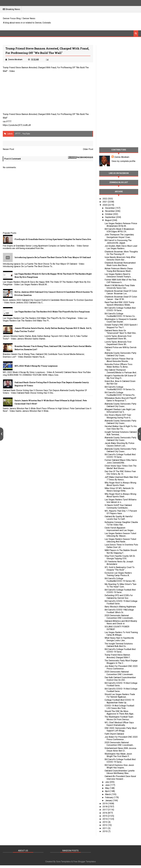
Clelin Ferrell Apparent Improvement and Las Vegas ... (120, 529)
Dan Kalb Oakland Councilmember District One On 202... (120, 679)
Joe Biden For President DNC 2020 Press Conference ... (121, 667)
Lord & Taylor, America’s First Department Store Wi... (118, 337)
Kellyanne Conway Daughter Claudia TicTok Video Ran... (121, 523)
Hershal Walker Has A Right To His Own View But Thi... (121, 428)
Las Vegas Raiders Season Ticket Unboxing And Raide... (120, 540)
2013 (105, 822)
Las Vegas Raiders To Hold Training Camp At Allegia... (121, 634)
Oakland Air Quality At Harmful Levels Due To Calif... (119, 518)
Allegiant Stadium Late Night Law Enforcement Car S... (120, 411)
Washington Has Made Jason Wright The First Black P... (118, 755)
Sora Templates (63, 862)
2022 (105, 199)
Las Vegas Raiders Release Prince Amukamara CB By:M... (121, 225)
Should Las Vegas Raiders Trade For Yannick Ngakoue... (120, 696)
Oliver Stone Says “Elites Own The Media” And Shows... (121, 467)
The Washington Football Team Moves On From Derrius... (119, 718)
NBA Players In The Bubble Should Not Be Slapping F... (121, 552)
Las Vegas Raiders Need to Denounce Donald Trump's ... (119, 275)
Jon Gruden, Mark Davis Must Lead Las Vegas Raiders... (121, 247)
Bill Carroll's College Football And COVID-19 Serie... (120, 309)
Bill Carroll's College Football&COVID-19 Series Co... (120, 315)
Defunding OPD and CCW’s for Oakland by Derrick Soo (119, 597)
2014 (105, 819)
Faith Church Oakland (114, 734)
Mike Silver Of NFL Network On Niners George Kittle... (119, 490)
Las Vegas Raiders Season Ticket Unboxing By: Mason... (120, 535)
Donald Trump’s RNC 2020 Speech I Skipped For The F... (121, 326)
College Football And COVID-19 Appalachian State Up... (119, 701)
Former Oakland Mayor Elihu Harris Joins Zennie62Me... (121, 461)
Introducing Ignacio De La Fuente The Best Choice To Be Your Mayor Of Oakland (53, 257)
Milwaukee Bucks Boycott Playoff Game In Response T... (120, 399)
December (110, 208)
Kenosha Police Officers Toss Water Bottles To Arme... (118, 366)
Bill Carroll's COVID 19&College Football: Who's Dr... (119, 611)
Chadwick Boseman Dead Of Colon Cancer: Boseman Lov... (121, 292)
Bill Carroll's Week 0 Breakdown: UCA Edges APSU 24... (120, 230)
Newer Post (8, 149)
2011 (105, 828)
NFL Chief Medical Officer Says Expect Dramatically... (119, 724)
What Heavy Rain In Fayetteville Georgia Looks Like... (119, 639)
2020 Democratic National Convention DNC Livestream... (119, 617)
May (107, 788)
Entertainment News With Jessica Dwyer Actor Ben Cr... (120, 749)
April (108, 791)
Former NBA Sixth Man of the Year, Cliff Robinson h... (121, 281)
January (109, 800)
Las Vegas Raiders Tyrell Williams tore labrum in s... (121, 501)
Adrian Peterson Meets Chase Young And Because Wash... (119, 270)
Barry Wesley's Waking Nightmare (120, 607)
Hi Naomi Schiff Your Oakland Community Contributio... (118, 506)
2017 (105, 810)
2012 (105, 825)
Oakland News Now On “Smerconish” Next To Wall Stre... (121, 332)
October (109, 214)
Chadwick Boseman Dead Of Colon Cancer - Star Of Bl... (121, 298)
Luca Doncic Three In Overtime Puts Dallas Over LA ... (121, 546)
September (111, 217)
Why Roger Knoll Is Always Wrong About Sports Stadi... (120, 484)
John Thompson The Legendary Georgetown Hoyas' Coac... (119, 236)
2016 (105, 813)
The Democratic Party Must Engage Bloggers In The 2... (121, 662)
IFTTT (9, 122)
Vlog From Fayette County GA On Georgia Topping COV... (120, 557)
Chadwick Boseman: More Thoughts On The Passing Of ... (121, 253)
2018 (105, 807)
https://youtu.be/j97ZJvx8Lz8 (17, 125)
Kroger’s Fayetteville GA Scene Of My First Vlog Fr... (120, 377)
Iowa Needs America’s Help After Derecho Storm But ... (120, 258)
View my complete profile (123, 161)
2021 (105, 202)
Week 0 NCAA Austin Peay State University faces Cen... (120, 287)
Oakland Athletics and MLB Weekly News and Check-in (121, 622)
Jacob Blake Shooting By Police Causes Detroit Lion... (119, 444)
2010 (105, 831)
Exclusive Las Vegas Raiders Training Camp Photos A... (118, 574)
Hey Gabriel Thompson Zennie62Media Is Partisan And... (121, 371)
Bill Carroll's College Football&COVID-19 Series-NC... (121, 580)
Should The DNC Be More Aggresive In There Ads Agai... (120, 712)
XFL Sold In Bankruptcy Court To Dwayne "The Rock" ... (120, 569)
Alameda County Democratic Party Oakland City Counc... (120, 354)
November (110, 211)
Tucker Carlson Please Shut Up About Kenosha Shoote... (119, 360)
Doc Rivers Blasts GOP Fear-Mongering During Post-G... (118, 416)
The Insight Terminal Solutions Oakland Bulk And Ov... (119, 645)
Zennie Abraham (122, 157)
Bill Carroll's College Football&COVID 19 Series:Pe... (120, 394)
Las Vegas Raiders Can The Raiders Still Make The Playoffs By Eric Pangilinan (52, 312)
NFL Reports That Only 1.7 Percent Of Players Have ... (121, 512)
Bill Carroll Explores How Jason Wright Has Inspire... (119, 766)
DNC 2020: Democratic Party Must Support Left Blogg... (121, 729)
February (109, 797)
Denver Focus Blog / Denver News (19, 18)
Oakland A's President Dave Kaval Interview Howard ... (120, 778)
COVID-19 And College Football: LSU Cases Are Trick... (120, 707)
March (108, 794)
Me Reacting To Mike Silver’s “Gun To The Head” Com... (120, 585)
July (107, 782)
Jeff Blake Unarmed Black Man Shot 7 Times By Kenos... (121, 478)
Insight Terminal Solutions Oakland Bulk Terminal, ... (121, 433)
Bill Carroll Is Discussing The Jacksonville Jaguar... (118, 242)
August (109, 220)
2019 (105, 804)
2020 (105, 205)
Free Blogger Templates (85, 862)
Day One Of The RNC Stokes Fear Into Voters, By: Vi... (120, 473)
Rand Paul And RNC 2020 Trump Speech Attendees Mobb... (119, 304)
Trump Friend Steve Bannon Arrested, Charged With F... (118, 656)
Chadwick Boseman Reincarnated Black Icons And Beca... (120, 264)
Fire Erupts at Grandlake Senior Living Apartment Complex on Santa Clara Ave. (53, 239)
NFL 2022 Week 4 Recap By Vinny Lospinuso (36, 366)
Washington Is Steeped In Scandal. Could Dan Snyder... (121, 320)
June (108, 785)
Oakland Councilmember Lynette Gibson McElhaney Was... (120, 772)
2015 (105, 816)
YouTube (26, 134)
